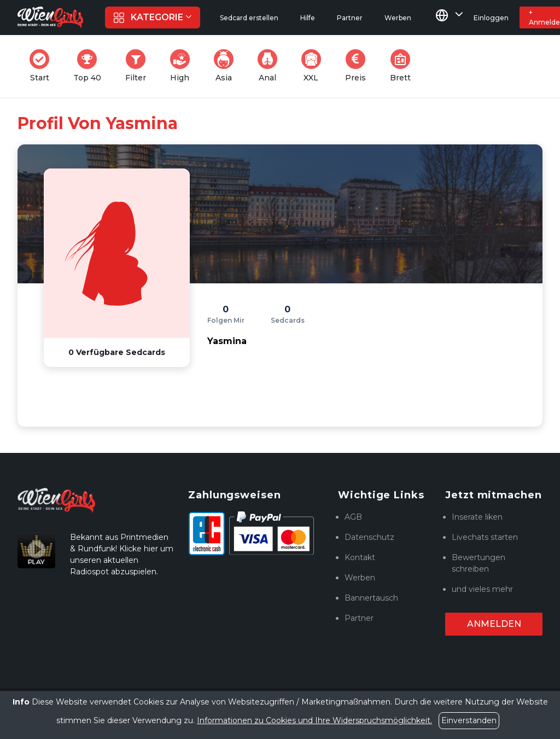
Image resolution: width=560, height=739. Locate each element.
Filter (139, 66)
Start (43, 66)
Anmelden (494, 624)
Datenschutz (369, 537)
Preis (359, 66)
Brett (404, 66)
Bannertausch (371, 598)
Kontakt (360, 557)
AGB (353, 517)
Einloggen (491, 18)
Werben (360, 578)
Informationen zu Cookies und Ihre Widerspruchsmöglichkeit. (314, 720)
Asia (227, 66)
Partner (359, 618)
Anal (271, 66)
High (183, 66)
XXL (314, 66)
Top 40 (91, 66)
